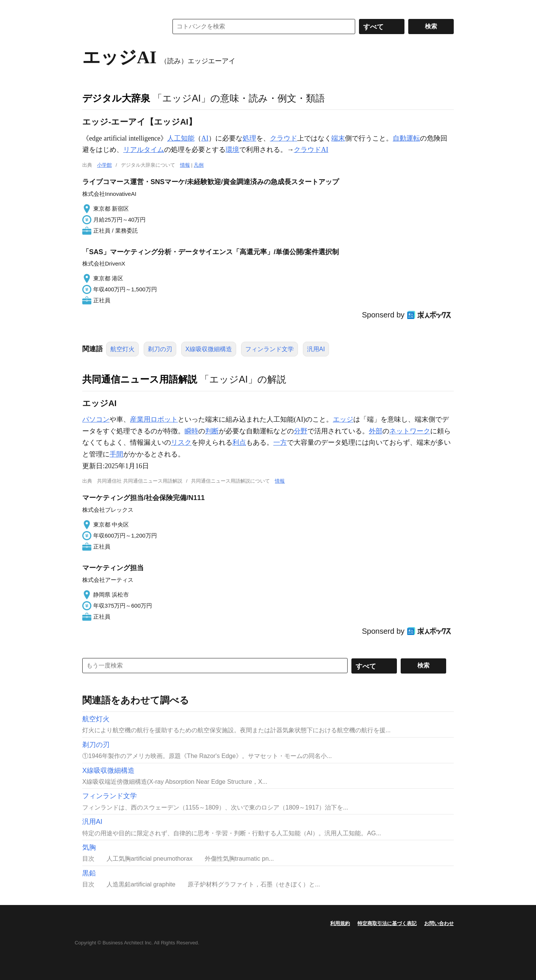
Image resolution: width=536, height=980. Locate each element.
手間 (116, 454)
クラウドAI (311, 150)
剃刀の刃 (160, 349)
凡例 (199, 165)
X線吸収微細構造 (209, 349)
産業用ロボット (154, 419)
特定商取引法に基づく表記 (387, 923)
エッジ (343, 419)
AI (205, 138)
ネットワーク (410, 431)
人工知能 (181, 138)
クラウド (284, 138)
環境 (232, 150)
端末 (338, 138)
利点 (239, 442)
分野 (301, 431)
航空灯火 (122, 349)
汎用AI (316, 349)
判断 (212, 431)
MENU (90, 8)
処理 (249, 138)
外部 (376, 431)
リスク (181, 442)
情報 (185, 165)
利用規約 (340, 923)
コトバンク (120, 27)
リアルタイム (144, 150)
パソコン (96, 419)
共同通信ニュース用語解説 (140, 379)
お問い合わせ (439, 923)
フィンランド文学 (270, 349)
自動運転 (406, 138)
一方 (280, 442)
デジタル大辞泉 (116, 98)
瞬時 (191, 431)
